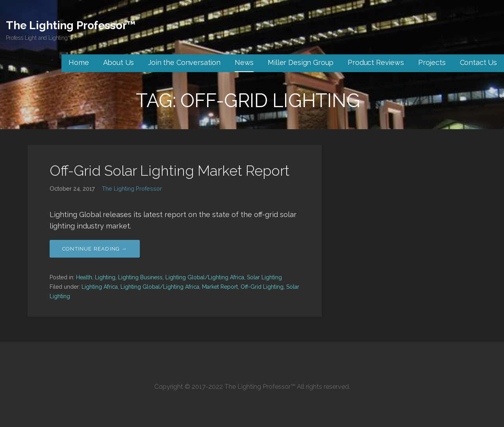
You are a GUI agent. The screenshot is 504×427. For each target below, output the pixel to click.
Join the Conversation (184, 62)
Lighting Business (140, 277)
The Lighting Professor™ (71, 25)
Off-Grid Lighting (262, 287)
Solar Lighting (264, 277)
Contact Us (478, 62)
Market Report (220, 287)
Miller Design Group (301, 62)
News (244, 62)
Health (84, 277)
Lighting (105, 277)
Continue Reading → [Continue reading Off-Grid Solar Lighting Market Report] (95, 249)
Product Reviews (376, 62)
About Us (119, 62)
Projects (432, 62)
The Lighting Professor (132, 188)
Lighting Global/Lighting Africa (205, 277)
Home (79, 62)
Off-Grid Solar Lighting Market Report (170, 171)
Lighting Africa (100, 287)
